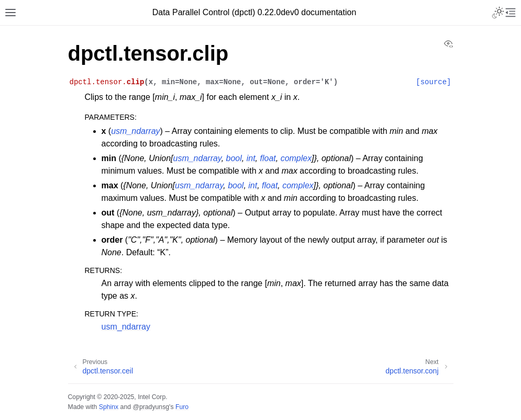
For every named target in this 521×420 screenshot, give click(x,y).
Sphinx (109, 407)
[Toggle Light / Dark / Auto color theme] (498, 13)
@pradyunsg (151, 407)
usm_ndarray (126, 327)
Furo (182, 407)
